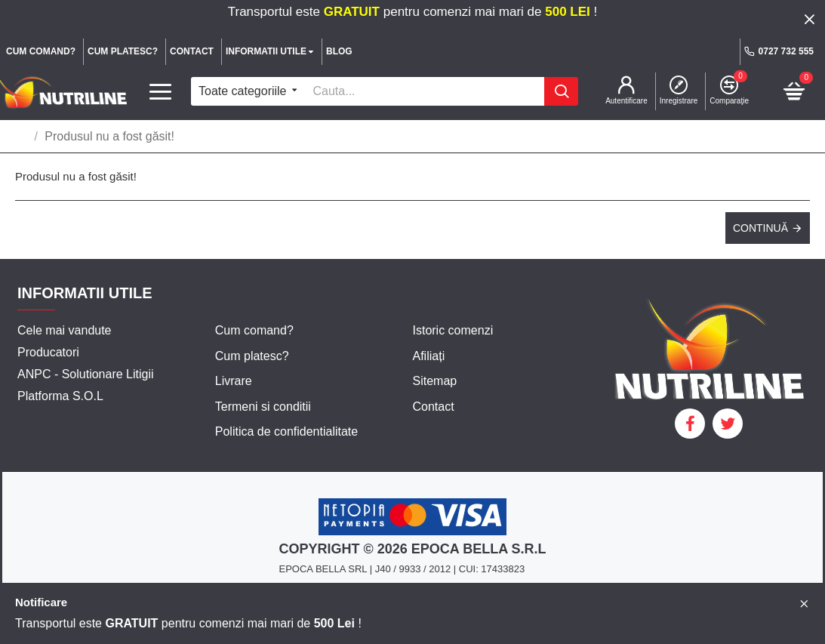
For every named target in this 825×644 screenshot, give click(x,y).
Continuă (760, 228)
